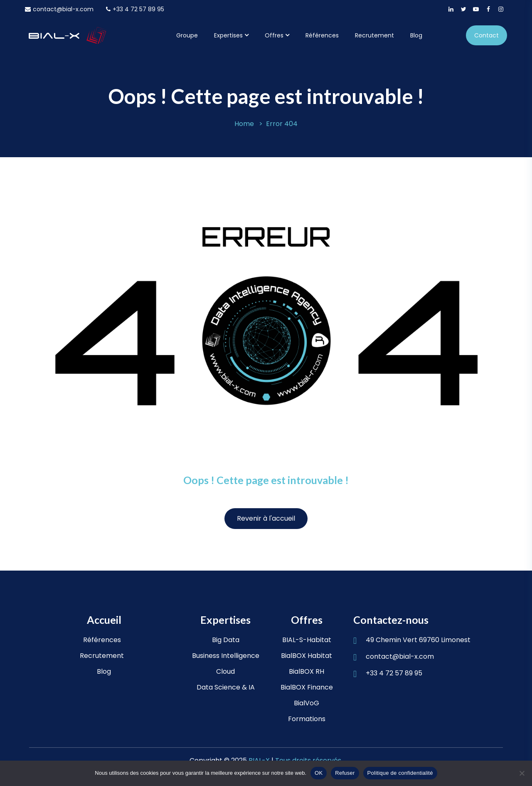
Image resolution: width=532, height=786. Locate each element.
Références (322, 35)
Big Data (226, 640)
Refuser (345, 773)
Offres (274, 35)
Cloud (225, 671)
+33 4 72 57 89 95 (135, 9)
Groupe (187, 35)
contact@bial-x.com (59, 9)
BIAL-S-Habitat (307, 640)
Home (244, 124)
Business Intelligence (226, 656)
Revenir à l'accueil (266, 518)
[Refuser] (522, 773)
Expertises (228, 35)
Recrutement (374, 35)
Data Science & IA (226, 687)
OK (319, 773)
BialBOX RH (307, 671)
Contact (486, 35)
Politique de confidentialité (400, 773)
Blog (416, 35)
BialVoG (307, 703)
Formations (307, 719)
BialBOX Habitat (307, 656)
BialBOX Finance (307, 687)
